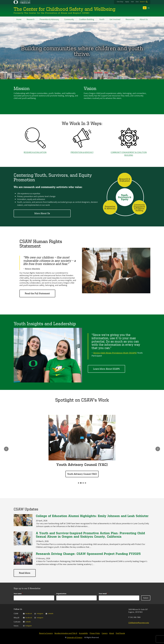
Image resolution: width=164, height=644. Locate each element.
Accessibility (83, 633)
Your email (103, 594)
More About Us (42, 213)
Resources (130, 19)
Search (142, 2)
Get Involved (115, 19)
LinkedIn (49, 614)
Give (137, 2)
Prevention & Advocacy (49, 19)
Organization (61, 594)
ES (149, 8)
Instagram (39, 614)
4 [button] (85, 483)
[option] (82, 446)
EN (145, 8)
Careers (105, 633)
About (112, 633)
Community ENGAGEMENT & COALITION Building (129, 154)
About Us (144, 19)
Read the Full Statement (37, 293)
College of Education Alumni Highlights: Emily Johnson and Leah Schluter (92, 516)
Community (69, 19)
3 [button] (83, 483)
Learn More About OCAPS (106, 369)
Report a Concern (46, 633)
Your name (18, 594)
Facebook (27, 614)
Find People (120, 633)
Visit (132, 2)
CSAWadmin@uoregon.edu (139, 623)
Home (19, 19)
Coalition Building (87, 19)
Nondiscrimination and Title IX (66, 633)
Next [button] (158, 449)
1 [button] (79, 483)
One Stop (120, 2)
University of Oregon (74, 638)
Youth (102, 19)
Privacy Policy (95, 633)
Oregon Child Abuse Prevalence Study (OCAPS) (115, 353)
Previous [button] (6, 449)
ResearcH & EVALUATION (35, 152)
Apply (127, 2)
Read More (25, 573)
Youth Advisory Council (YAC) (82, 474)
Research (31, 19)
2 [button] (81, 483)
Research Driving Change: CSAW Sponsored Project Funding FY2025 (88, 554)
